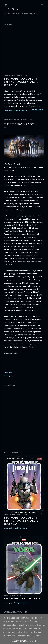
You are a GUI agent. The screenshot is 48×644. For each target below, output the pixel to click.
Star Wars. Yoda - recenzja (23, 598)
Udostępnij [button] (8, 110)
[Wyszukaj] (42, 4)
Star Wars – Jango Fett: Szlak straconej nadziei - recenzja (22, 82)
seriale (13, 376)
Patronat (23, 14)
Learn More (19, 641)
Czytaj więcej (38, 110)
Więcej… (33, 14)
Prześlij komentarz (20, 110)
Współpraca (10, 14)
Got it (34, 641)
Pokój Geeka (12, 9)
